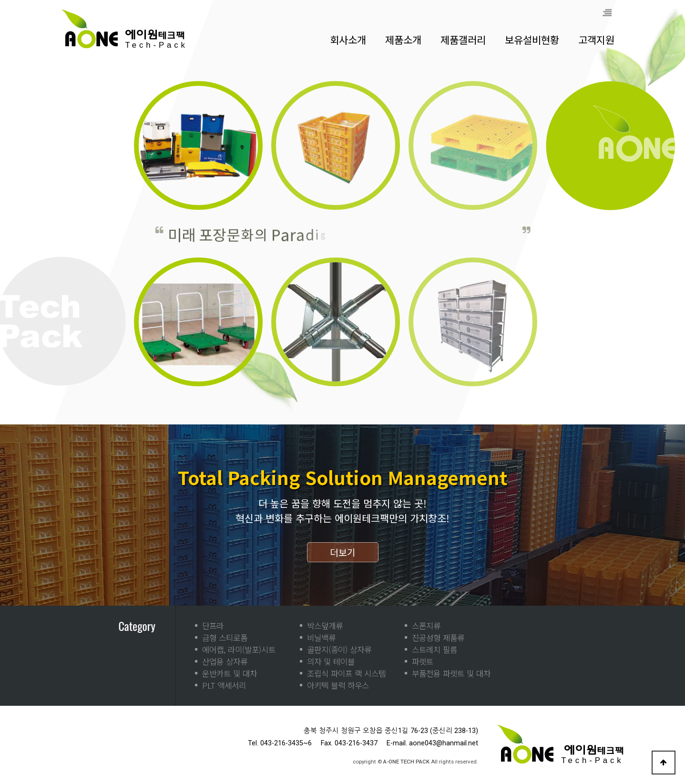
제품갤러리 (463, 40)
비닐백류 (321, 638)
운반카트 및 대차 (230, 673)
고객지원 (596, 40)
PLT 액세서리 (224, 685)
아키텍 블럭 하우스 (338, 685)
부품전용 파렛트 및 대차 (451, 673)
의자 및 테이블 (331, 661)
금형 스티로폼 (225, 638)
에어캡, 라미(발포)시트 (239, 650)
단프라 (213, 626)
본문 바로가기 (0, 0)
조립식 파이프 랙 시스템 (346, 673)
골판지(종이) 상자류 (339, 650)
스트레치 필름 (435, 650)
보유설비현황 (532, 40)
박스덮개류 (325, 626)
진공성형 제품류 (438, 638)
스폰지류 (426, 626)
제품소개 (403, 40)
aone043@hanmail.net (444, 743)
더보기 (343, 552)
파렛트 (423, 661)
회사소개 (348, 40)
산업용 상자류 (225, 661)
